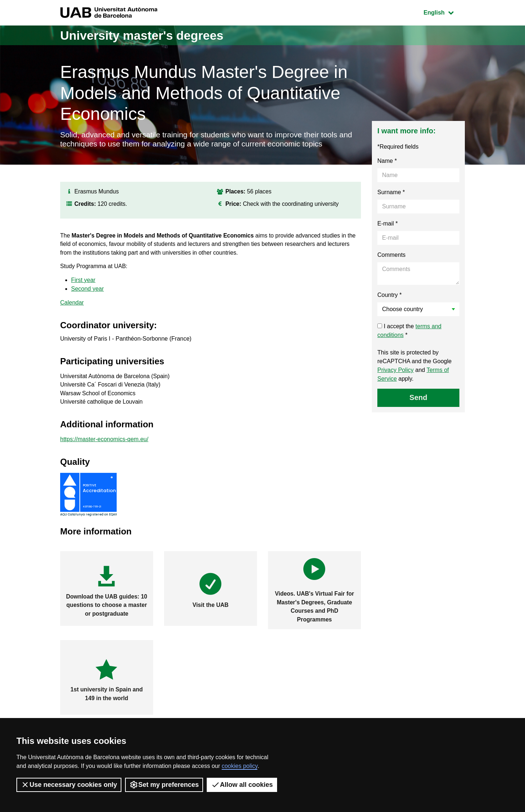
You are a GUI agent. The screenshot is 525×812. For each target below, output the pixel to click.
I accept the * (409, 332)
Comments (391, 256)
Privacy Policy (396, 371)
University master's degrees (147, 35)
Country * (390, 296)
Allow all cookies (242, 785)
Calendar (72, 307)
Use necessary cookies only (69, 785)
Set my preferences (164, 785)
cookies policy (240, 766)
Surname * (391, 193)
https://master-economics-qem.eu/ (104, 445)
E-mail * (388, 225)
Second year (87, 293)
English (444, 12)
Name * (387, 162)
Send (418, 399)
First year (83, 284)
